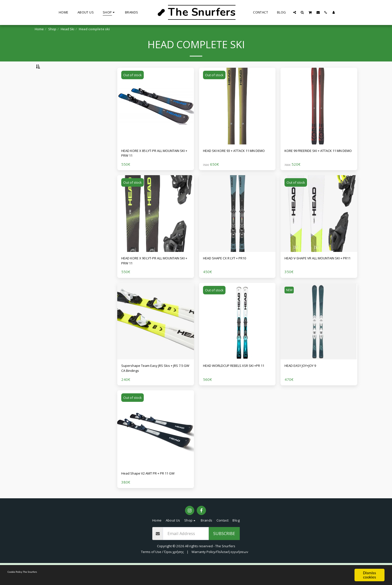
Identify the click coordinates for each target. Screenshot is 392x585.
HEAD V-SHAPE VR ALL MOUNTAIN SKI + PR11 (318, 277)
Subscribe (224, 555)
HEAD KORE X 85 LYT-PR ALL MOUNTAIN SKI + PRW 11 (148, 167)
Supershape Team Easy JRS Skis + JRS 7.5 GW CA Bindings (153, 388)
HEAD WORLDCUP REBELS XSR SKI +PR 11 (236, 388)
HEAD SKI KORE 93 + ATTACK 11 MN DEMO (237, 167)
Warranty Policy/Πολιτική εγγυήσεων (220, 574)
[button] (295, 12)
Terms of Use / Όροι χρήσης (162, 574)
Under (50, 112)
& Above (52, 139)
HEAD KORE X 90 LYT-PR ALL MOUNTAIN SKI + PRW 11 (148, 277)
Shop (52, 29)
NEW (290, 308)
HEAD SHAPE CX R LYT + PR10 (231, 274)
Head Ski (67, 29)
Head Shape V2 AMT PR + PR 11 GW (155, 494)
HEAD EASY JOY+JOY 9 (305, 384)
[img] (156, 119)
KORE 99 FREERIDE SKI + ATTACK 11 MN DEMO (318, 167)
